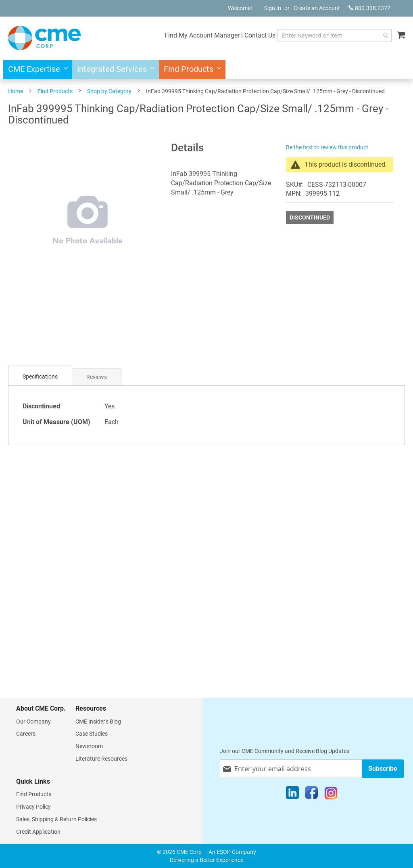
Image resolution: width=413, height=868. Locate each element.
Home (16, 91)
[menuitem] (36, 70)
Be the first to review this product (327, 147)
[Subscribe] (383, 769)
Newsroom (89, 746)
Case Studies (92, 734)
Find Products (55, 91)
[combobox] (335, 36)
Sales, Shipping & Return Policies (56, 819)
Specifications (40, 376)
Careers (26, 734)
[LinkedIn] (292, 795)
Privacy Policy (33, 807)
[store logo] (44, 38)
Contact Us (260, 35)
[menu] (206, 70)
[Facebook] (311, 795)
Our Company (33, 722)
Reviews (97, 377)
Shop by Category (109, 91)
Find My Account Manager (202, 35)
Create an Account (317, 8)
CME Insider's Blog (98, 722)
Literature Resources (101, 759)
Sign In (273, 8)
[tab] (40, 377)
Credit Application (38, 832)
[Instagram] (331, 795)
